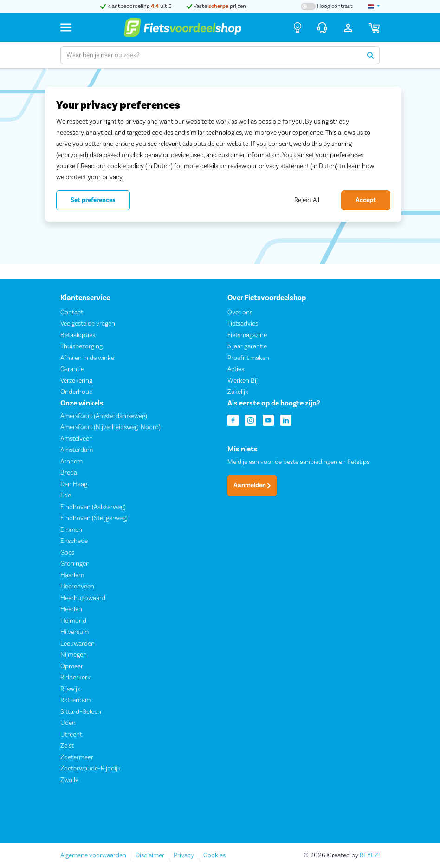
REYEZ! (370, 855)
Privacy (184, 855)
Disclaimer (150, 855)
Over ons (240, 312)
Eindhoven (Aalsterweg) (93, 507)
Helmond (73, 621)
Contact (72, 312)
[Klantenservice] (322, 27)
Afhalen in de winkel (88, 358)
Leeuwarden (78, 644)
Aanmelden (252, 485)
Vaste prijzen (216, 6)
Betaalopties (78, 335)
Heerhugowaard (83, 598)
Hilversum (74, 632)
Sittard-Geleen (81, 712)
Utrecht (71, 735)
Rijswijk (70, 689)
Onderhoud (77, 392)
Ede (66, 496)
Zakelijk (238, 392)
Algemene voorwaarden (93, 855)
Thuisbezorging (81, 346)
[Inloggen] (348, 27)
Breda (69, 473)
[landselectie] (374, 7)
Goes (67, 553)
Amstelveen (77, 439)
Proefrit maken (248, 358)
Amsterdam (77, 450)
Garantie (72, 369)
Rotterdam (75, 700)
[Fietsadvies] (298, 27)
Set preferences (93, 200)
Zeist (67, 746)
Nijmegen (74, 655)
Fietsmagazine (247, 335)
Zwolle (69, 780)
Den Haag (74, 484)
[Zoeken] (371, 55)
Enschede (74, 541)
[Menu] (66, 27)
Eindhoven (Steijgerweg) (94, 518)
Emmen (71, 530)
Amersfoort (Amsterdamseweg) (104, 416)
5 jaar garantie (247, 346)
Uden (68, 723)
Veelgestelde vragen (88, 324)
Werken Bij (243, 380)
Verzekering (76, 380)
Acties (236, 369)
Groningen (75, 564)
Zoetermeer (77, 757)
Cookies (214, 855)
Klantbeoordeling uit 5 (136, 6)
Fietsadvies (243, 324)
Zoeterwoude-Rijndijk (91, 769)
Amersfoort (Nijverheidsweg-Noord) (110, 427)
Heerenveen (77, 587)
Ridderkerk (75, 678)
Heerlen (71, 609)
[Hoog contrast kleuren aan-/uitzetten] (327, 7)
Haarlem (72, 575)
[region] (223, 154)
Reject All (307, 200)
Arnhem (71, 462)
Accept (366, 200)
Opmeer (72, 666)
